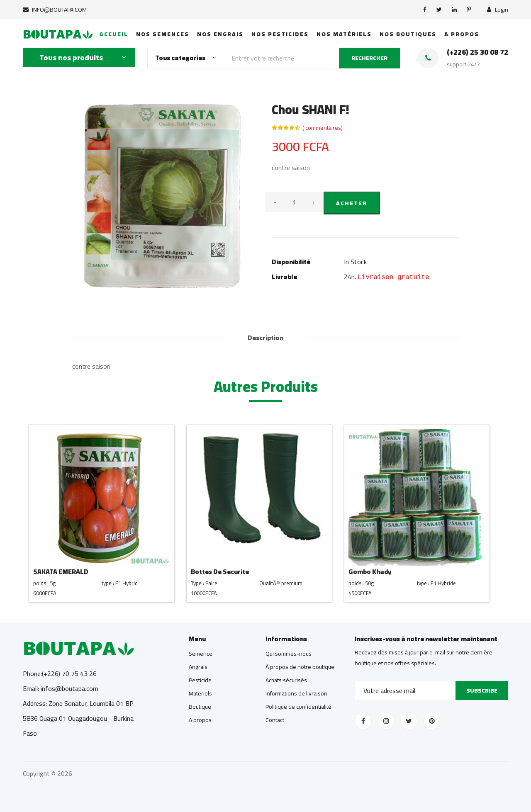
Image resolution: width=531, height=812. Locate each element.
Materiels (200, 693)
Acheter (352, 203)
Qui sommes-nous (289, 654)
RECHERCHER (369, 58)
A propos (462, 34)
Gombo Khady (370, 571)
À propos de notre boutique (300, 667)
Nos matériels (344, 34)
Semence (201, 654)
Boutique (200, 707)
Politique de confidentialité (298, 707)
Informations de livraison (296, 693)
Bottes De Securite (220, 571)
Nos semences (163, 34)
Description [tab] (265, 338)
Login (498, 10)
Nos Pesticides (280, 34)
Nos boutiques (408, 34)
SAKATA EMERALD (61, 571)
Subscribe (482, 690)
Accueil (114, 34)
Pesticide (200, 680)
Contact (275, 720)
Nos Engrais (220, 34)
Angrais (198, 667)
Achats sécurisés (286, 680)
